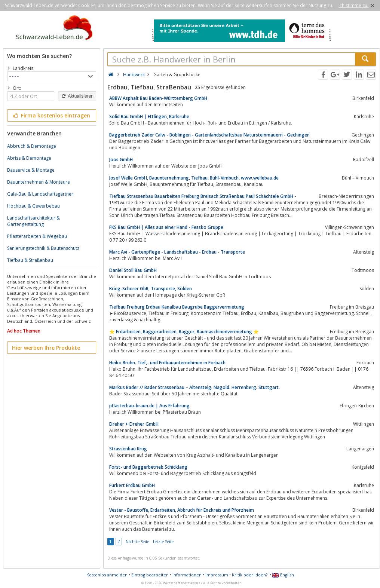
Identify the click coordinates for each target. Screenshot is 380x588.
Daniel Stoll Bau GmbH (133, 270)
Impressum (217, 575)
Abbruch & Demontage (32, 146)
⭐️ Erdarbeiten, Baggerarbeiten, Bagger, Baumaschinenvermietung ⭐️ (184, 332)
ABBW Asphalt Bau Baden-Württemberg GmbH (158, 98)
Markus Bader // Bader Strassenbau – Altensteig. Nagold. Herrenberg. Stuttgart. (194, 387)
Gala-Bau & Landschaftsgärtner (40, 194)
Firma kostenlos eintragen (51, 115)
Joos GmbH (121, 160)
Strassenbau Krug (128, 449)
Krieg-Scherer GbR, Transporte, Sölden (151, 289)
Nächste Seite (137, 542)
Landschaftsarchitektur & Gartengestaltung (33, 221)
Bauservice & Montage (31, 170)
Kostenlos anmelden (107, 575)
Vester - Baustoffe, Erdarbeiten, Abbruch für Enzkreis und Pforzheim (182, 510)
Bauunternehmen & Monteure (39, 182)
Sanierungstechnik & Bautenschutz (43, 248)
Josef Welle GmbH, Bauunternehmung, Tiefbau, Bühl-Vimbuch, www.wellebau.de (194, 178)
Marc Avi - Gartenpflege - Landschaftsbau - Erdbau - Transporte (177, 252)
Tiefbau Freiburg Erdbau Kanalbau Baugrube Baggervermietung (177, 307)
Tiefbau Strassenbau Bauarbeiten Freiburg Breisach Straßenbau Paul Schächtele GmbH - (203, 196)
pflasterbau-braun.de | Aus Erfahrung (149, 406)
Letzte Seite (163, 542)
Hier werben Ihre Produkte (46, 348)
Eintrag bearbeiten (150, 575)
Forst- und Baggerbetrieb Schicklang (148, 467)
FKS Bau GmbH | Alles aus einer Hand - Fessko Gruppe (166, 227)
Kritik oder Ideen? (250, 575)
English (283, 575)
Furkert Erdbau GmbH (132, 485)
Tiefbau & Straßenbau (30, 260)
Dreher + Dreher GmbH (134, 424)
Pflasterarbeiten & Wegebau (37, 236)
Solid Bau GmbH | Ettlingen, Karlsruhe (149, 117)
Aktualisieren (77, 96)
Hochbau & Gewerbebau (33, 206)
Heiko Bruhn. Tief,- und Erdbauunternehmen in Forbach (167, 363)
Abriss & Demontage (29, 158)
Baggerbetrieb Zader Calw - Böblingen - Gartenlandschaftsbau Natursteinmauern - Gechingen (209, 135)
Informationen (187, 575)
